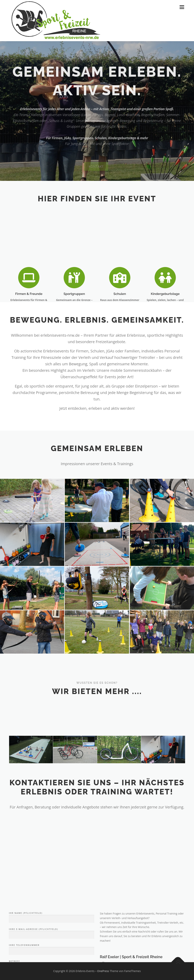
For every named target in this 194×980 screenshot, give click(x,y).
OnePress (103, 971)
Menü (182, 7)
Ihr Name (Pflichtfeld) (52, 954)
